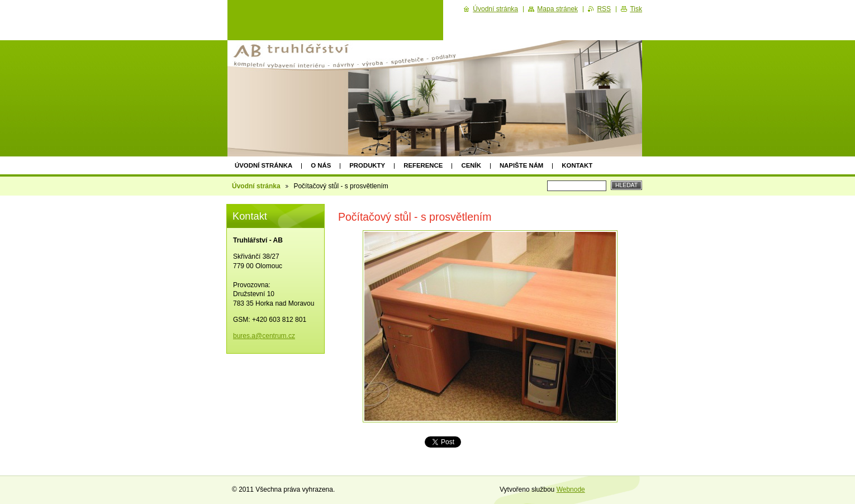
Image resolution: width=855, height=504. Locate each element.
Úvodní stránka (263, 165)
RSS (604, 9)
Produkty (367, 165)
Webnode (571, 489)
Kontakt (577, 165)
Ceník (471, 165)
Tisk (636, 9)
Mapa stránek (557, 9)
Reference (423, 165)
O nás (321, 165)
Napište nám (521, 165)
